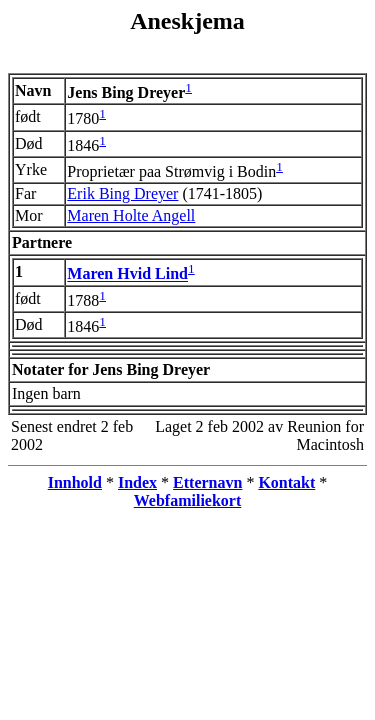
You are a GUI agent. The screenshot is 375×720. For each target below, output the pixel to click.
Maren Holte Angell (131, 215)
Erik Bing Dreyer (122, 193)
